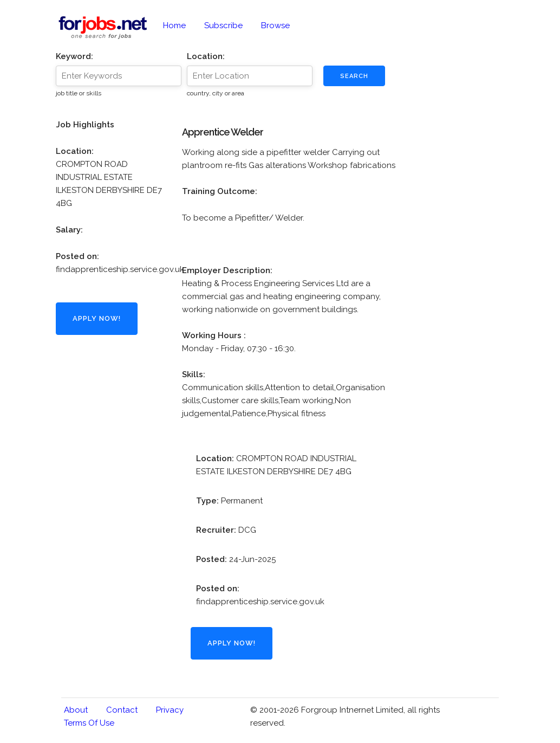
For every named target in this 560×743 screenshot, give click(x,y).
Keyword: (74, 56)
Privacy (170, 710)
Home (174, 25)
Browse (275, 25)
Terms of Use (89, 723)
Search (354, 76)
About (76, 710)
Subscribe (223, 25)
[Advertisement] (110, 529)
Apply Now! (97, 318)
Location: (206, 56)
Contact (122, 710)
